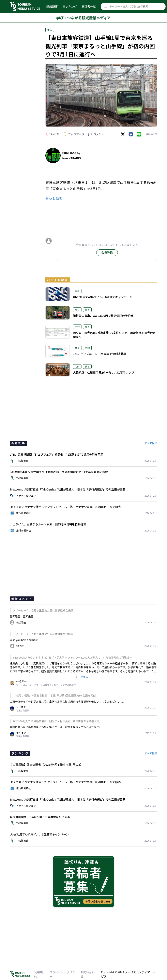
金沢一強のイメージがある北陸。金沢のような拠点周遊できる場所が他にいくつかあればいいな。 (68, 701)
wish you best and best (24, 640)
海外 (77, 366)
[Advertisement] (101, 216)
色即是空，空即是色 (22, 616)
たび (77, 310)
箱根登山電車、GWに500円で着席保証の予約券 (103, 316)
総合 (77, 327)
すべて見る (151, 443)
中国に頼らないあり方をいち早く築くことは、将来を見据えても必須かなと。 (56, 727)
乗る (50, 30)
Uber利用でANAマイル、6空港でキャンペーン (103, 297)
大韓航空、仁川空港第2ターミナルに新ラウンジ (104, 372)
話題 (87, 348)
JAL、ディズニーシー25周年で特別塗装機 (100, 354)
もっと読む (54, 198)
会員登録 (107, 252)
